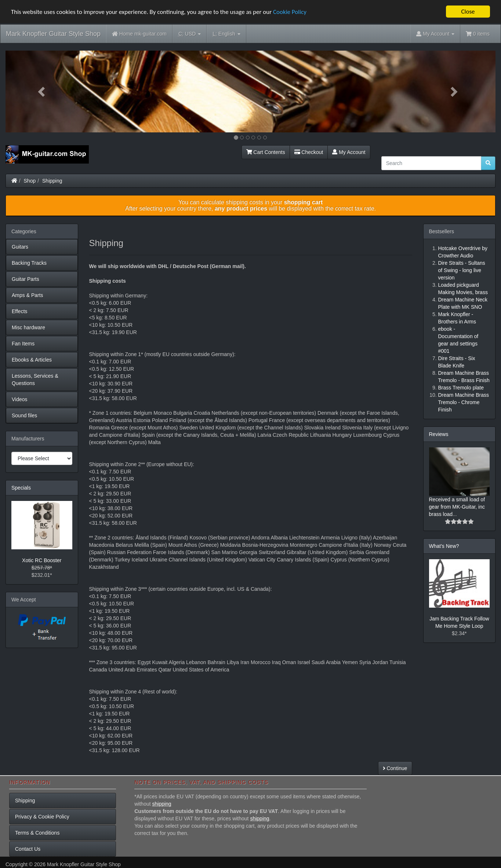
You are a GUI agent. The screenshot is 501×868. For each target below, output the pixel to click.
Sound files (24, 415)
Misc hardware (28, 327)
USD (190, 34)
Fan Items (23, 344)
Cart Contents (266, 152)
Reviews (439, 434)
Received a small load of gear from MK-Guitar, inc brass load (457, 507)
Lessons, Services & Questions (35, 380)
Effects (20, 311)
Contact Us (28, 849)
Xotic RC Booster (42, 560)
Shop (30, 181)
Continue (395, 768)
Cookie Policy (290, 12)
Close (468, 12)
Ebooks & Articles (32, 360)
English (226, 34)
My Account (349, 152)
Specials (21, 488)
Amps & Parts (28, 295)
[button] (42, 91)
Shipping (52, 181)
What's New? (444, 546)
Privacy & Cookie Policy (42, 817)
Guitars (20, 247)
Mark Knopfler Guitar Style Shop (53, 34)
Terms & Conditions (37, 833)
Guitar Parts (26, 279)
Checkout (309, 152)
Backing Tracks (29, 263)
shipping (162, 804)
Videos (20, 399)
